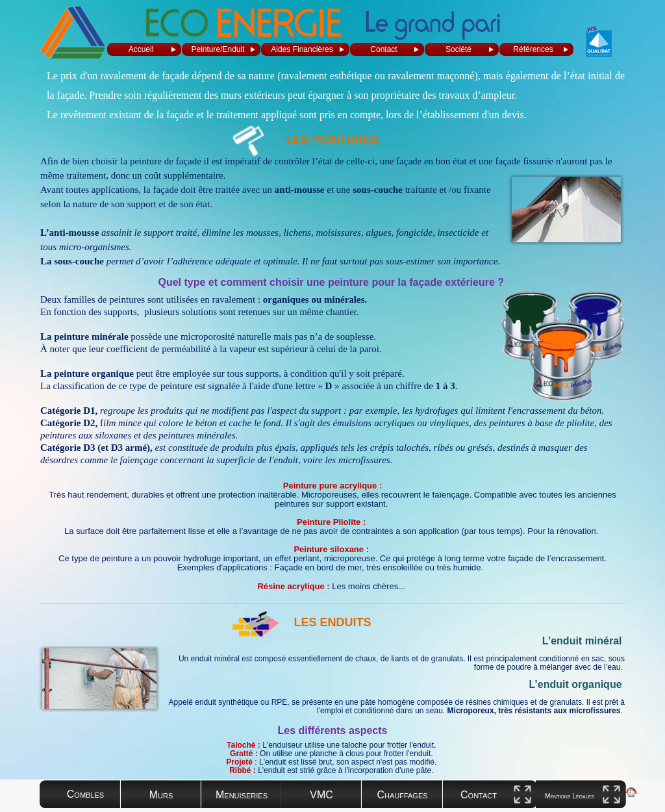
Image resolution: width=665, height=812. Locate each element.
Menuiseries (242, 795)
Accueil (141, 49)
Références (533, 49)
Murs (161, 795)
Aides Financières (302, 49)
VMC (321, 795)
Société (458, 49)
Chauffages (402, 795)
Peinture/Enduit (218, 49)
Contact (383, 49)
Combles (85, 794)
